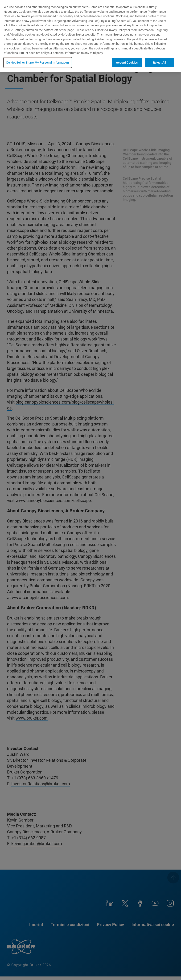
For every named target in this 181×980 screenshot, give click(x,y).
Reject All (159, 63)
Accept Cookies (127, 63)
